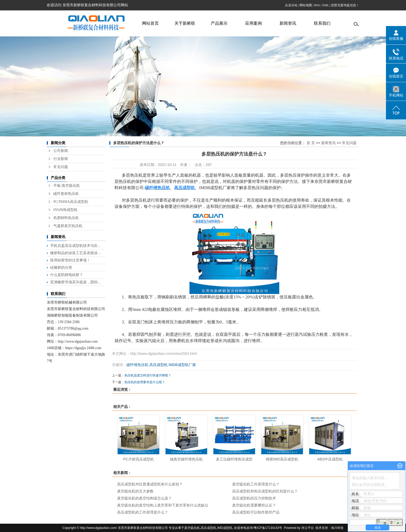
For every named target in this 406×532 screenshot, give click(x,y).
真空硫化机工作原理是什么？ (256, 484)
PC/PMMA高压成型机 (71, 202)
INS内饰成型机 (65, 210)
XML (325, 5)
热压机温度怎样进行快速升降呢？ (148, 375)
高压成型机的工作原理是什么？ (143, 512)
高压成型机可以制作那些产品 (256, 512)
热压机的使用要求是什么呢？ (145, 382)
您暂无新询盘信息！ (345, 5)
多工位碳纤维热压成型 (234, 459)
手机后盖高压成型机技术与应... (75, 246)
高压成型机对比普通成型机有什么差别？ (150, 484)
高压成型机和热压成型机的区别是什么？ (265, 491)
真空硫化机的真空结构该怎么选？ (144, 498)
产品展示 (219, 23)
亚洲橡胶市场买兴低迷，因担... (75, 282)
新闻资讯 (288, 23)
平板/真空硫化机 (67, 186)
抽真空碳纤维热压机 (186, 459)
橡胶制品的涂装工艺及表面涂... (75, 253)
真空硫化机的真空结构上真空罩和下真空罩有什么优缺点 (163, 505)
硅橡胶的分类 (61, 267)
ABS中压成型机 (330, 459)
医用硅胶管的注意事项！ (70, 260)
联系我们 (322, 23)
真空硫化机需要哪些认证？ (254, 505)
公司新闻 (61, 151)
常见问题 (61, 167)
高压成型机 (158, 365)
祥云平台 (308, 528)
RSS (317, 5)
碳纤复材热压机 (66, 194)
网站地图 (306, 5)
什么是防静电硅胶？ (67, 275)
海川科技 (337, 528)
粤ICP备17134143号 (268, 528)
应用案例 (253, 23)
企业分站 (291, 5)
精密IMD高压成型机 (282, 459)
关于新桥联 (185, 23)
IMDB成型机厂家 (182, 365)
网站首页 (150, 23)
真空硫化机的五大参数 (135, 491)
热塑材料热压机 (66, 218)
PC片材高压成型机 (138, 459)
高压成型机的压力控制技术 (254, 498)
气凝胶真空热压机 (68, 226)
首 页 (311, 143)
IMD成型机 (225, 528)
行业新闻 (61, 159)
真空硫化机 (192, 528)
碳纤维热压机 (137, 365)
